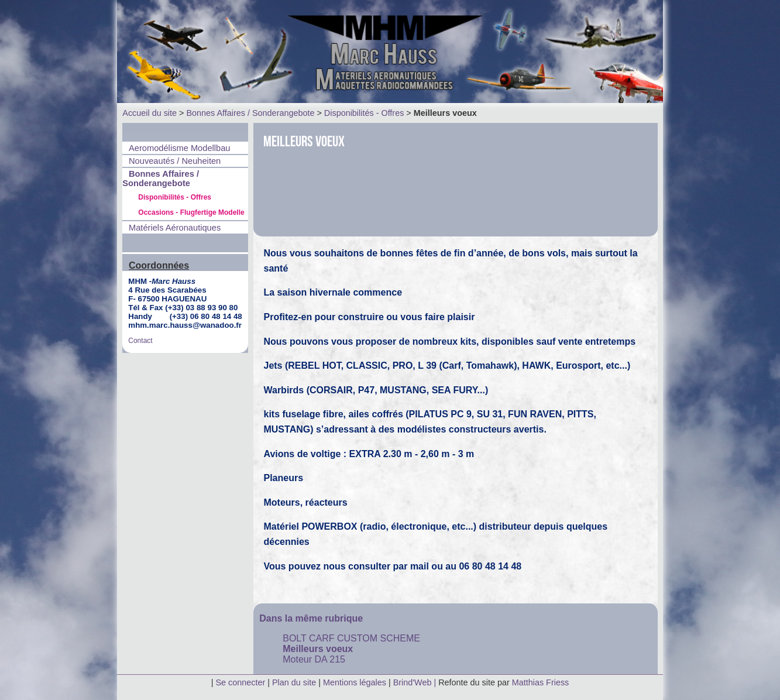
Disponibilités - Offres (364, 113)
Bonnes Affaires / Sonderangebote (250, 113)
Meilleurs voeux (318, 649)
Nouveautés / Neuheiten (175, 161)
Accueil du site (150, 113)
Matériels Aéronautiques (175, 228)
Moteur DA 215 (314, 659)
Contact (140, 341)
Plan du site (294, 682)
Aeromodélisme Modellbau (180, 148)
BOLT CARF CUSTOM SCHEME (351, 638)
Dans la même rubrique (311, 618)
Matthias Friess (541, 682)
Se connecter (240, 682)
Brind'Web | (416, 682)
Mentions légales (356, 682)
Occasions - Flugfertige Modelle (191, 212)
